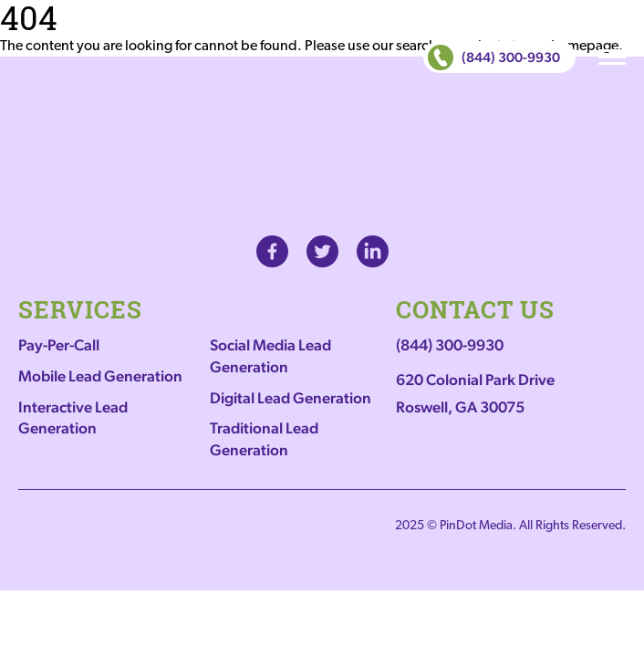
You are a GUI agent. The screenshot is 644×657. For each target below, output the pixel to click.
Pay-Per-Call (59, 345)
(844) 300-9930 (494, 57)
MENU (612, 57)
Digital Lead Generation (291, 398)
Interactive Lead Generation (73, 418)
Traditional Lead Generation (264, 439)
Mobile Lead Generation (100, 376)
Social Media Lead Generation (270, 356)
